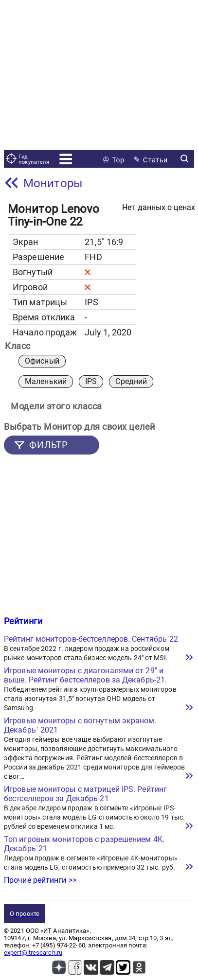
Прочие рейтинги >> (40, 880)
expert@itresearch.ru (33, 953)
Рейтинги (23, 621)
